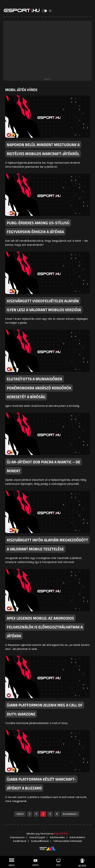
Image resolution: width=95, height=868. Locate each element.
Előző (20, 814)
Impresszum (17, 837)
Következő (70, 814)
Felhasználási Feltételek (68, 841)
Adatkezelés (57, 837)
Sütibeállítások (40, 841)
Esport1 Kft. (61, 834)
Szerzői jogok (37, 837)
